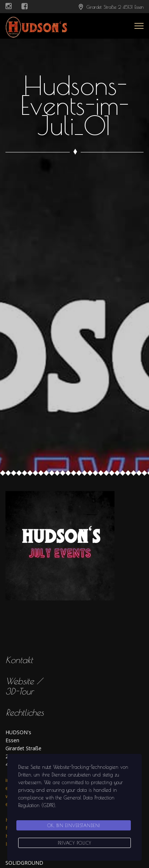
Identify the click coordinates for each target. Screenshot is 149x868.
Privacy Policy (75, 843)
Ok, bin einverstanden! (74, 825)
